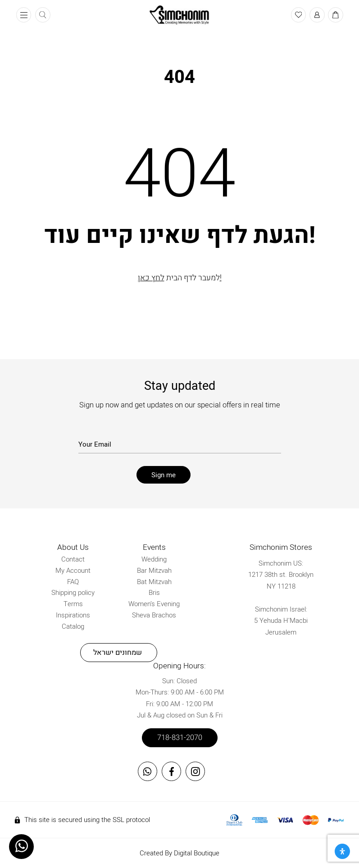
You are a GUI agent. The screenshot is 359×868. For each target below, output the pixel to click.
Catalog (73, 626)
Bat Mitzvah (154, 582)
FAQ (73, 582)
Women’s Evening (154, 604)
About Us (73, 547)
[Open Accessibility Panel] (342, 851)
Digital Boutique (197, 853)
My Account (73, 571)
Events (154, 547)
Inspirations (73, 615)
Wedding (154, 559)
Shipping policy (73, 593)
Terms (73, 604)
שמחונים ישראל (118, 653)
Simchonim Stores (281, 547)
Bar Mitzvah (154, 571)
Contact (73, 559)
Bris (154, 593)
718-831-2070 (180, 738)
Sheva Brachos (154, 615)
